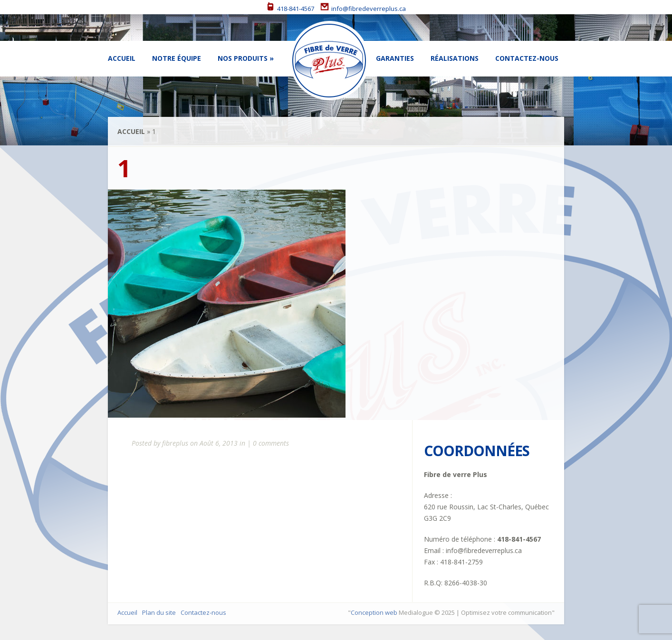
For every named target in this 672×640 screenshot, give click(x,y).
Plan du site (159, 612)
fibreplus (175, 443)
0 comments (271, 443)
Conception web (374, 612)
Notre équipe (177, 58)
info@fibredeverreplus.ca (363, 9)
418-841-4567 (290, 9)
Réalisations (455, 58)
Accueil (122, 58)
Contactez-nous (527, 58)
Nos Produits (243, 58)
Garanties (395, 58)
